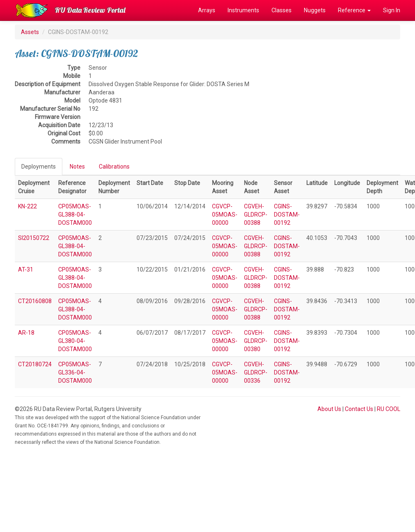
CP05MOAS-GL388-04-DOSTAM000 (75, 215)
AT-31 (26, 269)
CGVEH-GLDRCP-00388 (256, 215)
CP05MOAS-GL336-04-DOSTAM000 (75, 372)
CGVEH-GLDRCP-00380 (256, 341)
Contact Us (359, 409)
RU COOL (389, 409)
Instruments (243, 10)
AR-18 (26, 333)
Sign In (392, 10)
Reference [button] (354, 10)
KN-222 (27, 206)
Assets (30, 32)
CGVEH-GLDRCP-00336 (256, 372)
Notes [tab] (77, 167)
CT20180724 (35, 364)
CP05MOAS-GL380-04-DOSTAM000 (75, 341)
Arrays (207, 10)
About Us (329, 409)
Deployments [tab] (39, 167)
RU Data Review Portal (90, 10)
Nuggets (315, 10)
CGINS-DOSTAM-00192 (287, 215)
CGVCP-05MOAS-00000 (225, 215)
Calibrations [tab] (114, 167)
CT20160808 (35, 301)
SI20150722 (34, 238)
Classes (282, 10)
